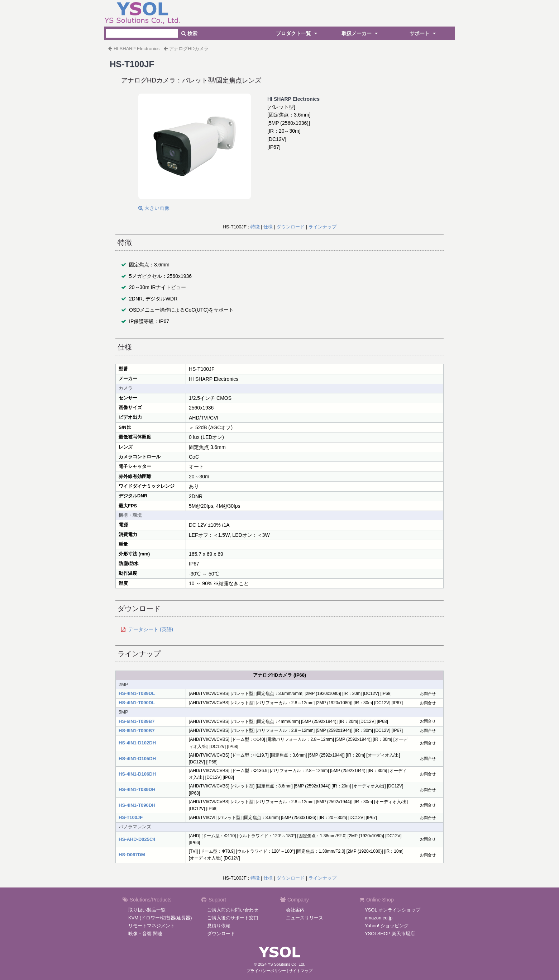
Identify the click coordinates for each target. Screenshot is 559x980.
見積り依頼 (219, 926)
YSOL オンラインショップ (393, 910)
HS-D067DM (132, 855)
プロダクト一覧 (297, 33)
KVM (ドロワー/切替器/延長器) (160, 918)
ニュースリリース (305, 918)
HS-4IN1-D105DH (137, 759)
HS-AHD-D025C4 (137, 839)
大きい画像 (154, 208)
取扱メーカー (360, 33)
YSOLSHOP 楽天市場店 (390, 934)
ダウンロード (291, 227)
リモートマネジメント (152, 926)
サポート (424, 33)
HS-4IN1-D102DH (137, 743)
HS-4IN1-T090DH (137, 805)
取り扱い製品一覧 (147, 910)
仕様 (268, 227)
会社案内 (295, 910)
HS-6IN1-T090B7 (137, 731)
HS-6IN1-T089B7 (137, 721)
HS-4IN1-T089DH (137, 789)
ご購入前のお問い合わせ (233, 910)
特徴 (255, 227)
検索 (189, 33)
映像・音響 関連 (145, 934)
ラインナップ (322, 227)
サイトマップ (301, 971)
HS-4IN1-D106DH (137, 774)
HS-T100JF (131, 817)
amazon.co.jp (379, 918)
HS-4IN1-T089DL (137, 693)
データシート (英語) (151, 629)
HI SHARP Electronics (137, 49)
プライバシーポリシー (266, 971)
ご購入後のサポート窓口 (233, 918)
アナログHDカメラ (189, 49)
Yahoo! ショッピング (387, 926)
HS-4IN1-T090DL (137, 703)
